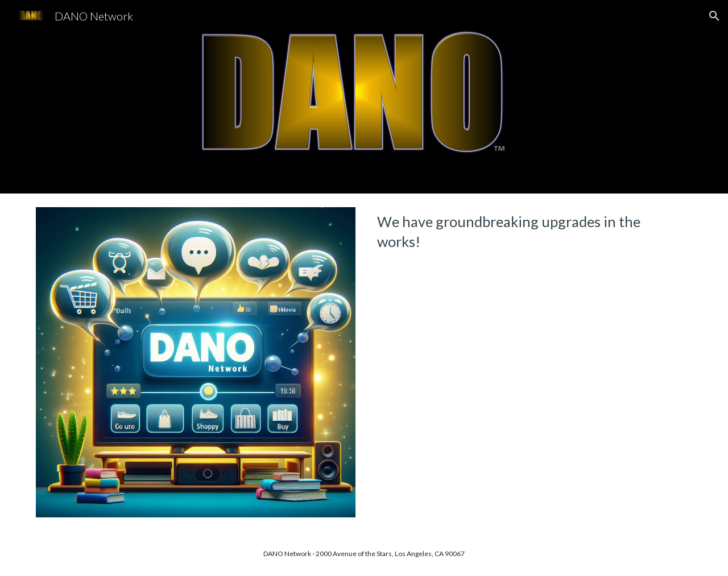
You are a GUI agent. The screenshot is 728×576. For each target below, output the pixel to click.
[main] (532, 232)
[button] (714, 16)
